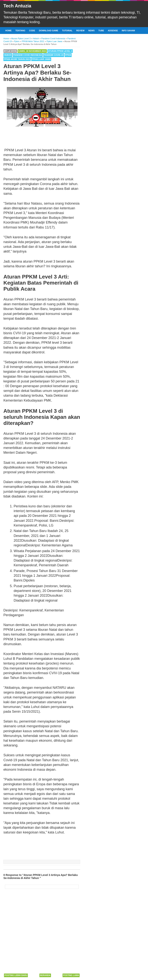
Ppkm (68, 55)
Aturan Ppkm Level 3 (60, 51)
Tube (101, 31)
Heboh (8, 55)
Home (8, 31)
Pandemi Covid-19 (54, 55)
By (10, 51)
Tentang (20, 31)
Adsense (113, 31)
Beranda (45, 975)
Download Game (49, 31)
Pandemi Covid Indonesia (28, 55)
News (91, 31)
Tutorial (67, 31)
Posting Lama (71, 975)
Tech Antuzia (17, 6)
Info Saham (128, 31)
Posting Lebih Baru (16, 975)
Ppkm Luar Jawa (41, 59)
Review (80, 31)
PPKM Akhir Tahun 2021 (17, 59)
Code (32, 31)
